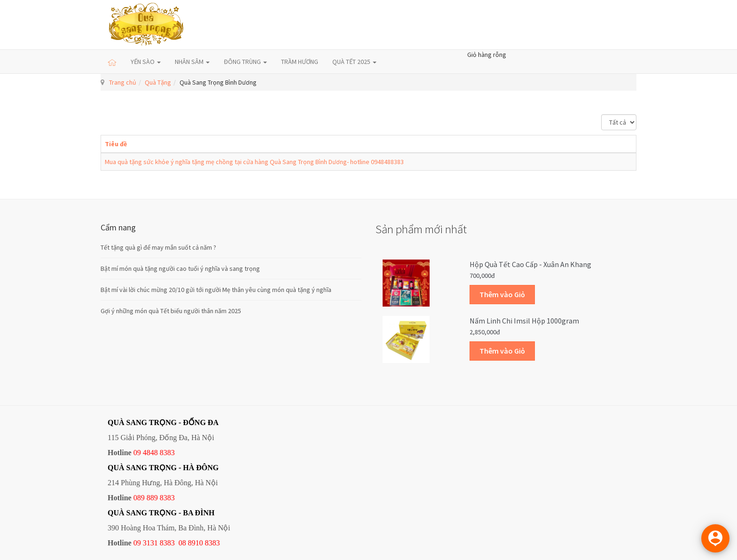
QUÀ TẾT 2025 (354, 62)
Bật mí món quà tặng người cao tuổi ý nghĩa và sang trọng (180, 268)
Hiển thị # (601, 114)
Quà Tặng (158, 82)
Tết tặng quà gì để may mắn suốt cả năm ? (158, 247)
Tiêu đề (116, 144)
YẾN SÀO (146, 62)
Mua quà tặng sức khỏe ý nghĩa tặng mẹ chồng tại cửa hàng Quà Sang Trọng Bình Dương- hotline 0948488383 (254, 162)
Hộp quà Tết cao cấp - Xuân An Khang (530, 264)
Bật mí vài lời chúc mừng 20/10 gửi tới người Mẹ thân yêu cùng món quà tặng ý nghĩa (216, 290)
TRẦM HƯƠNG (300, 62)
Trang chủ (123, 82)
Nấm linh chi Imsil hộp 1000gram (524, 321)
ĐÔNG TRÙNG (245, 62)
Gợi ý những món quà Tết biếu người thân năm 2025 (171, 311)
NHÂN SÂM (192, 62)
